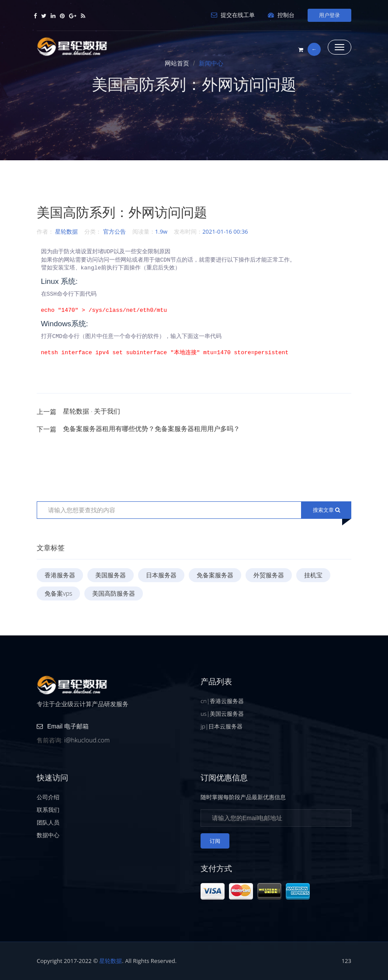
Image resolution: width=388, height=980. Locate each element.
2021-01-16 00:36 (225, 231)
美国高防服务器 (114, 593)
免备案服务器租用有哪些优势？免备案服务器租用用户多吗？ (151, 428)
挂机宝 (313, 575)
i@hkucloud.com (87, 740)
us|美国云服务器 (222, 714)
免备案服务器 (215, 575)
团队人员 (48, 822)
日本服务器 (161, 575)
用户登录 (329, 15)
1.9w (161, 231)
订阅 (215, 841)
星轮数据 (66, 231)
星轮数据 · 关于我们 (92, 411)
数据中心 (48, 835)
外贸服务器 (269, 575)
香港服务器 (60, 575)
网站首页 (177, 63)
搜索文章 (326, 510)
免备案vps (58, 593)
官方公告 (114, 231)
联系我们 (48, 810)
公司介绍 (48, 797)
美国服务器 (111, 575)
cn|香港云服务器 (222, 701)
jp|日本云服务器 (222, 726)
